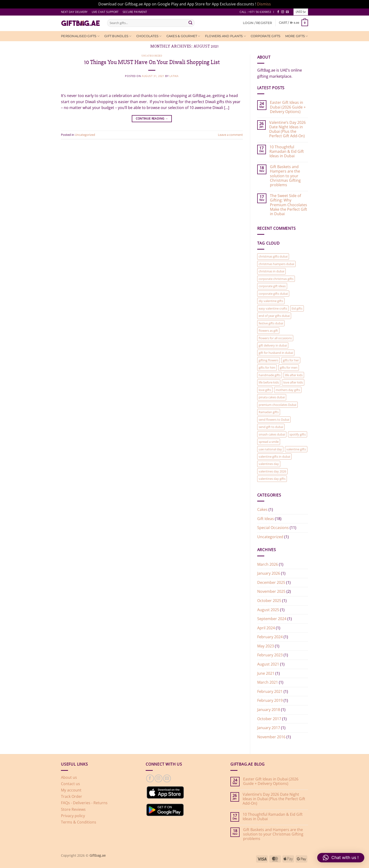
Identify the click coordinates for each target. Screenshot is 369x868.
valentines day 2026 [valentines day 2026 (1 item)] (272, 471)
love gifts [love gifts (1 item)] (265, 390)
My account (71, 790)
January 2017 (269, 728)
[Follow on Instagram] (283, 12)
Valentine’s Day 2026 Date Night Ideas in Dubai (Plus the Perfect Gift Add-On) (287, 129)
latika (174, 76)
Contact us (70, 784)
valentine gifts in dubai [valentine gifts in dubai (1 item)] (274, 456)
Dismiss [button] (264, 4)
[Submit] (190, 23)
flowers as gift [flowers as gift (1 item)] (268, 331)
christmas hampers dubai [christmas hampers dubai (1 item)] (276, 264)
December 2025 (271, 582)
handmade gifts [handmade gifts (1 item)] (270, 375)
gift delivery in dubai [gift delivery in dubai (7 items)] (273, 345)
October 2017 (269, 719)
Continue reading (152, 119)
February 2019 (270, 700)
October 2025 (269, 601)
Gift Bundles (118, 36)
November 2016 (271, 737)
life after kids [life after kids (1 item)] (294, 375)
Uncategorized (152, 56)
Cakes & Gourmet (183, 36)
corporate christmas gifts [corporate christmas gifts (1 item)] (276, 279)
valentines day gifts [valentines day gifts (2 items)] (272, 479)
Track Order (72, 796)
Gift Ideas (266, 519)
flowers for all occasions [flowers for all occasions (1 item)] (275, 338)
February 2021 (270, 691)
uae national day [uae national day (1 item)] (270, 449)
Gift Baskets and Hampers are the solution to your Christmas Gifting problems (285, 176)
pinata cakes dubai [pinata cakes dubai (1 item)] (272, 397)
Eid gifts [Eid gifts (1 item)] (297, 308)
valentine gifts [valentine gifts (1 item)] (296, 449)
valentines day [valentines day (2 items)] (269, 464)
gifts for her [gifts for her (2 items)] (291, 360)
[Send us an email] (287, 12)
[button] (257, 23)
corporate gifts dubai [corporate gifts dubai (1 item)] (273, 294)
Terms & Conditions (79, 822)
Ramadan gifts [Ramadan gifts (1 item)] (269, 412)
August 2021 (268, 664)
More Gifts (297, 36)
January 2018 (269, 710)
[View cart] (293, 23)
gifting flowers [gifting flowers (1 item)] (269, 360)
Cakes (262, 509)
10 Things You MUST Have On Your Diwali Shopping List (152, 62)
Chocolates (149, 36)
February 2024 (270, 637)
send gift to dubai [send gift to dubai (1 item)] (271, 427)
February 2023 (270, 655)
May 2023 (266, 646)
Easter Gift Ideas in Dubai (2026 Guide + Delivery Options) (288, 107)
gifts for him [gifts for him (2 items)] (267, 367)
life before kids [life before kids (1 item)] (269, 382)
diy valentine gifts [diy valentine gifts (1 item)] (271, 301)
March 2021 (268, 682)
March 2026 (268, 564)
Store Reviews (73, 809)
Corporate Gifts (266, 36)
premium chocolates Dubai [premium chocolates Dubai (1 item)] (277, 405)
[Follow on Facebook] (278, 12)
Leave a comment (230, 135)
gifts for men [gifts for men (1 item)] (289, 367)
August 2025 (268, 610)
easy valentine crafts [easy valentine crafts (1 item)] (273, 308)
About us (69, 777)
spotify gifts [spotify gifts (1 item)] (298, 434)
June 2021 (266, 673)
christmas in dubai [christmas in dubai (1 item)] (271, 271)
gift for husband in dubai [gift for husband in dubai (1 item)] (276, 353)
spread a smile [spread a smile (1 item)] (269, 442)
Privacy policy (73, 816)
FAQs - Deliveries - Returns (84, 803)
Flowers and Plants (225, 36)
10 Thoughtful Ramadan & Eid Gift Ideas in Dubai (287, 152)
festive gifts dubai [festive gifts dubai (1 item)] (271, 323)
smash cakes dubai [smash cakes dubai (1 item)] (272, 434)
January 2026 (269, 573)
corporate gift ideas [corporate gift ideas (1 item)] (272, 286)
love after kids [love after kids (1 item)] (293, 382)
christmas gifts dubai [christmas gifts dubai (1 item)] (273, 256)
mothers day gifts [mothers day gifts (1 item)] (288, 390)
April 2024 (266, 628)
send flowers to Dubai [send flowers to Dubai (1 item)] (274, 420)
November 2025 (271, 591)
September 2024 (272, 619)
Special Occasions (273, 528)
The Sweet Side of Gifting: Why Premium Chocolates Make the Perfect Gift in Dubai (289, 205)
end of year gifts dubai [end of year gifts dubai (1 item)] (274, 316)
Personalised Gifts (80, 36)
